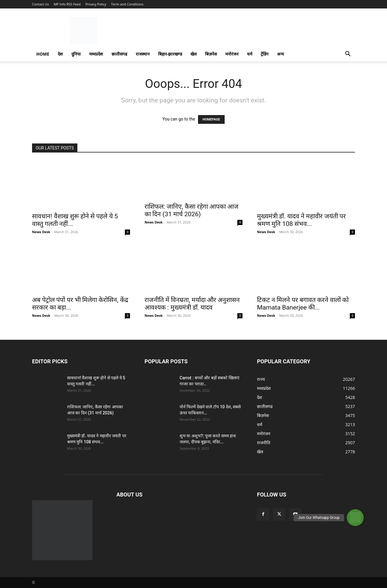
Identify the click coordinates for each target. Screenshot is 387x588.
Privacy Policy (96, 4)
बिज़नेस (211, 54)
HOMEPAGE (211, 119)
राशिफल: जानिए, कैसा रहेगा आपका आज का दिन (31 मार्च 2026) (192, 210)
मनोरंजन (232, 54)
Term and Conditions (127, 4)
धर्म (250, 54)
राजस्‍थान (143, 54)
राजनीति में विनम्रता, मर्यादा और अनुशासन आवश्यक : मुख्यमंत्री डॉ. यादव (192, 304)
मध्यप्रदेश (96, 54)
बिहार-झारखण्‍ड (170, 54)
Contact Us (41, 4)
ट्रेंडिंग (265, 54)
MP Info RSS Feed (67, 4)
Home (43, 54)
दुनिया (76, 54)
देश (60, 54)
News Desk (41, 232)
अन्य (280, 54)
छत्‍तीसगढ (119, 54)
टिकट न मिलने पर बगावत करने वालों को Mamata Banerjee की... (303, 304)
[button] (348, 55)
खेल (193, 54)
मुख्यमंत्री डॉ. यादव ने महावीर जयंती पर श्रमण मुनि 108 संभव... (301, 220)
